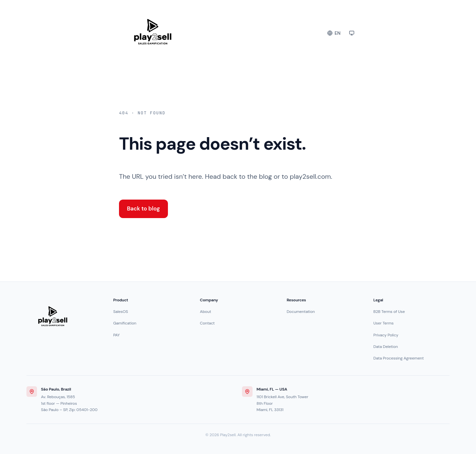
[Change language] (334, 33)
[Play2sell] (53, 316)
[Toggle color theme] (352, 33)
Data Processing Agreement (399, 358)
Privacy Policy (386, 335)
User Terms (384, 323)
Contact (207, 323)
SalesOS (120, 312)
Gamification (125, 323)
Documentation (301, 312)
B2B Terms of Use (389, 312)
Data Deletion (386, 347)
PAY (116, 335)
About (206, 312)
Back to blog (143, 208)
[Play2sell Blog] (186, 32)
